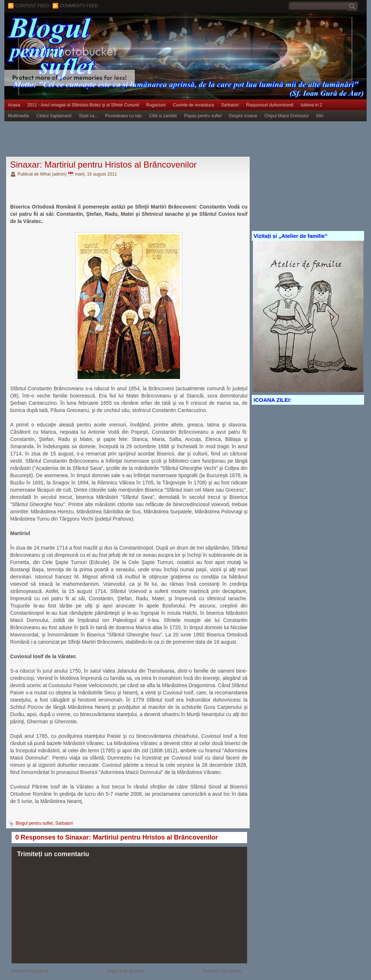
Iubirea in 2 (311, 105)
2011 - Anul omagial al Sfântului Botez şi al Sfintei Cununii (83, 105)
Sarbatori (230, 105)
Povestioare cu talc (123, 116)
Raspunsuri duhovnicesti (270, 105)
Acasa (14, 105)
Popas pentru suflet (203, 116)
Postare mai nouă (30, 971)
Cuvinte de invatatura (193, 105)
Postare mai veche (222, 971)
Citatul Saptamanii (54, 116)
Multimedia (18, 116)
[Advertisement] (136, 139)
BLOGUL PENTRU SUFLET (86, 27)
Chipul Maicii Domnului (287, 116)
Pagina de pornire (126, 971)
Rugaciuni (156, 105)
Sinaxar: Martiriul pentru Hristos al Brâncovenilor (103, 165)
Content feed (32, 6)
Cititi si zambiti (163, 116)
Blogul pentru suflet (34, 823)
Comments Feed (79, 6)
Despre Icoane (243, 116)
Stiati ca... (88, 116)
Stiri (320, 116)
